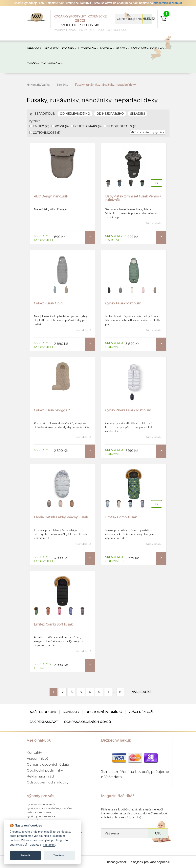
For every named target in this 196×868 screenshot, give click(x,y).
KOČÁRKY (61, 16)
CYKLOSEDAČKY (50, 63)
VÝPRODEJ (34, 48)
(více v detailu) (154, 223)
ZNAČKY (32, 63)
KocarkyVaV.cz (39, 85)
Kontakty (71, 712)
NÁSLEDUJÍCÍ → (143, 692)
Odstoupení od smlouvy (48, 782)
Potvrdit (25, 855)
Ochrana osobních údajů (87, 722)
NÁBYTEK (121, 48)
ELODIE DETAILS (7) (122, 126)
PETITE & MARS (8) (88, 126)
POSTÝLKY (78, 16)
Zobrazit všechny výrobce (148, 132)
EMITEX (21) (41, 126)
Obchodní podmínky (104, 712)
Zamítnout (59, 855)
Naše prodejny (43, 712)
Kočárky (63, 85)
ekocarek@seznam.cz (168, 3)
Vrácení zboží (141, 712)
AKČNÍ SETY (51, 48)
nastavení (49, 845)
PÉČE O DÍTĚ (139, 48)
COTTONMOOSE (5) (46, 133)
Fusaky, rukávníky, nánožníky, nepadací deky (105, 85)
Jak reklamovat (44, 722)
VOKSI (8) (62, 126)
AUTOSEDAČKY (87, 48)
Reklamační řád (40, 776)
